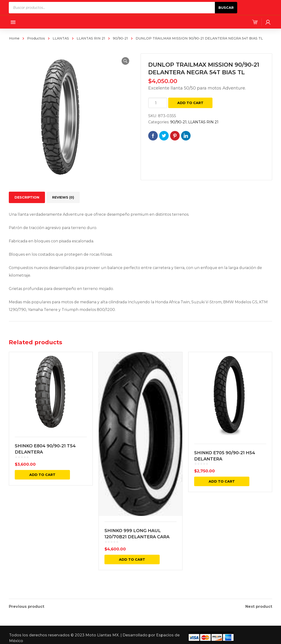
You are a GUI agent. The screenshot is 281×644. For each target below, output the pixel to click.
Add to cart (190, 103)
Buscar (226, 8)
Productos (36, 38)
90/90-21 (120, 38)
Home (14, 38)
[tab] (27, 197)
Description (27, 197)
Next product (259, 605)
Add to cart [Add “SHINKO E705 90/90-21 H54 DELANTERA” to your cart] (222, 481)
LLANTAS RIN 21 (91, 38)
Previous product (27, 605)
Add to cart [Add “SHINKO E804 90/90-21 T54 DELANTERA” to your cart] (42, 475)
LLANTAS (61, 38)
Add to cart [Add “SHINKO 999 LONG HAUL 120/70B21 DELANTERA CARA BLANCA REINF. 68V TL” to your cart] (132, 559)
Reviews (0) (63, 197)
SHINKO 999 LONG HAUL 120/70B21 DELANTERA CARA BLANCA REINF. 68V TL (137, 537)
